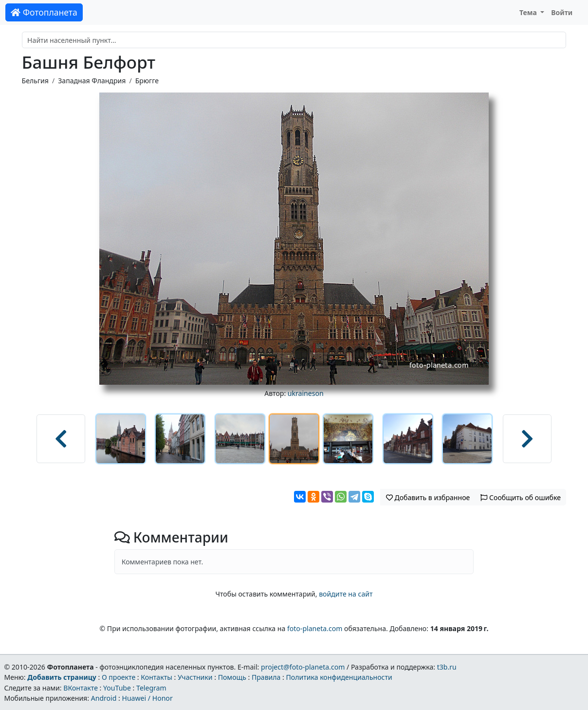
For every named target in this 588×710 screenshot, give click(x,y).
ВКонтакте (81, 688)
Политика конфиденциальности (339, 677)
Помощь (232, 677)
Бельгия (35, 81)
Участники (195, 677)
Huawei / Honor (147, 698)
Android (104, 698)
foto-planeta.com (315, 628)
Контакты (156, 677)
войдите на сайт (346, 594)
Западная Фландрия (92, 81)
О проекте (119, 677)
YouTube (117, 688)
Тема (529, 12)
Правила (266, 677)
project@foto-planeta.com (303, 667)
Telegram (151, 688)
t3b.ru (447, 667)
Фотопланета (44, 12)
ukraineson (306, 393)
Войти (562, 12)
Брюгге (147, 81)
